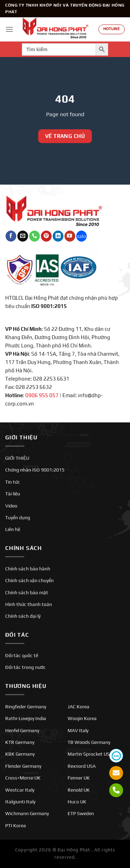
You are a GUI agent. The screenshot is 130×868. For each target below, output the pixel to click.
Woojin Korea (82, 718)
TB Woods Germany (89, 742)
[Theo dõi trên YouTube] (70, 236)
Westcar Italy (20, 790)
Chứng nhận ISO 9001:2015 (35, 470)
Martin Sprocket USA (90, 754)
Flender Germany (23, 766)
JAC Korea (79, 707)
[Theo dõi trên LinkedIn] (58, 236)
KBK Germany (20, 754)
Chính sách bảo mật (27, 592)
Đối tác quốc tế (22, 655)
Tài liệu (13, 494)
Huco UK (77, 802)
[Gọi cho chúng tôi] (34, 236)
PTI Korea (16, 825)
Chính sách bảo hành (28, 569)
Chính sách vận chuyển (29, 580)
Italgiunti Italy (20, 802)
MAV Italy (78, 730)
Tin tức (13, 482)
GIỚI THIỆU (17, 458)
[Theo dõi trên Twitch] (82, 236)
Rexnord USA (82, 766)
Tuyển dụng (18, 517)
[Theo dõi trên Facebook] (11, 236)
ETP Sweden (81, 813)
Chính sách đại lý (23, 616)
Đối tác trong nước (25, 667)
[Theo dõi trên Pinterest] (46, 236)
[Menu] (9, 29)
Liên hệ (13, 529)
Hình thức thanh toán (29, 604)
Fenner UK (79, 778)
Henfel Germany (22, 730)
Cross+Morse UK (23, 778)
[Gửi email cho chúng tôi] (23, 236)
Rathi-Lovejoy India (26, 718)
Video (11, 506)
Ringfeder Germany (26, 707)
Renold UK (79, 790)
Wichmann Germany (27, 813)
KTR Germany (20, 742)
